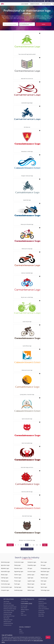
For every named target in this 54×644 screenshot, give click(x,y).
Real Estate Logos (45, 571)
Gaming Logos (18, 587)
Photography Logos (45, 568)
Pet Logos (43, 565)
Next (45, 545)
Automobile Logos (5, 571)
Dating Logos (17, 565)
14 (40, 545)
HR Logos (30, 568)
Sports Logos (44, 587)
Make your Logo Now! (27, 549)
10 (27, 545)
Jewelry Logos (31, 574)
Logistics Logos (31, 581)
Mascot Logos (31, 584)
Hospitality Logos (32, 565)
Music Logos (44, 562)
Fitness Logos (18, 581)
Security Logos (44, 577)
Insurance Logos (31, 571)
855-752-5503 (40, 1)
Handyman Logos (32, 562)
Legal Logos (30, 577)
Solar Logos (44, 581)
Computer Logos (5, 590)
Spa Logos (43, 584)
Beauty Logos (4, 574)
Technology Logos (45, 590)
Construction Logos (19, 562)
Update (43, 24)
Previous (10, 545)
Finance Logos (18, 577)
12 (33, 545)
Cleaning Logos (5, 581)
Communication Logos (7, 587)
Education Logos (18, 568)
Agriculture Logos (5, 565)
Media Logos (31, 587)
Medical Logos (31, 590)
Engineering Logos (19, 571)
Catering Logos (5, 577)
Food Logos (17, 584)
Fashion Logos (18, 574)
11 (30, 545)
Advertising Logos (5, 562)
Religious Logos (45, 574)
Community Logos (5, 584)
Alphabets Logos (5, 568)
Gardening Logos (18, 590)
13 (37, 545)
